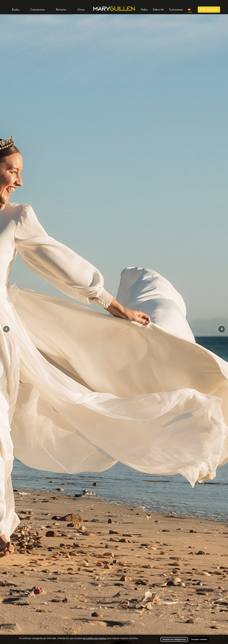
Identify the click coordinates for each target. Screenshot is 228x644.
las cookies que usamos (94, 638)
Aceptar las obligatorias (174, 639)
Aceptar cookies (199, 639)
